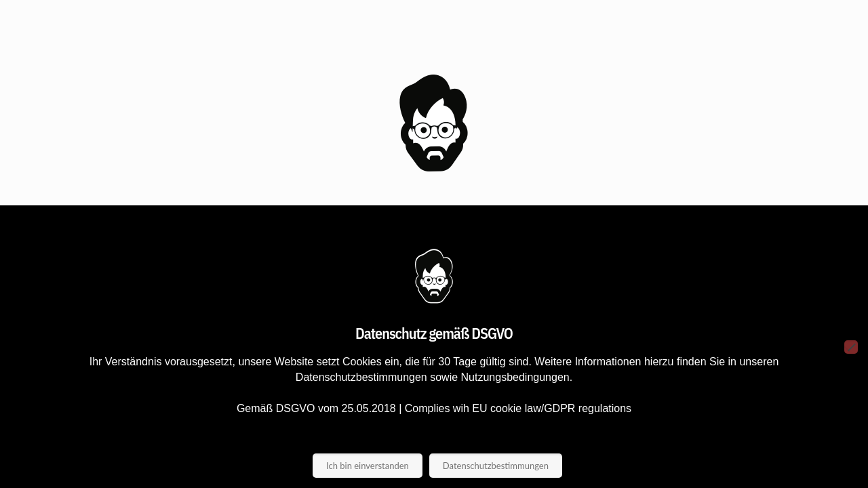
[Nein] (851, 347)
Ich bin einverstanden (368, 466)
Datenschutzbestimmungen (496, 466)
